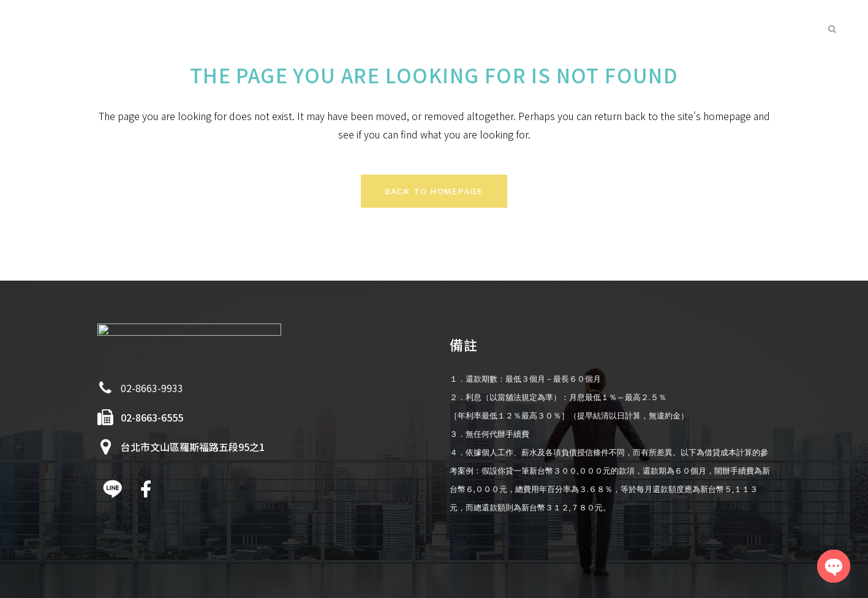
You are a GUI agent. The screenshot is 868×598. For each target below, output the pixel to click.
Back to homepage (434, 191)
